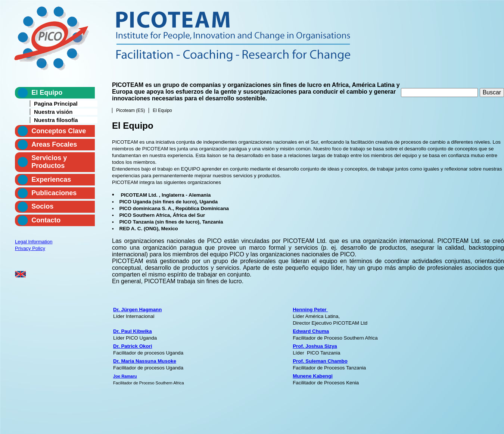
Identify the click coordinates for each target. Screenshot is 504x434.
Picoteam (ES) (130, 110)
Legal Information (34, 242)
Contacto (46, 220)
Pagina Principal (56, 104)
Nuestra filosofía (56, 120)
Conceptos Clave (59, 131)
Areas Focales (54, 144)
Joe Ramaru (125, 376)
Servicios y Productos (49, 162)
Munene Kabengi (313, 376)
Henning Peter (310, 310)
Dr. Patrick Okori (133, 346)
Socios (42, 206)
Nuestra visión (53, 112)
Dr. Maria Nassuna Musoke (145, 361)
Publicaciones (54, 193)
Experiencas (51, 179)
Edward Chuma (311, 331)
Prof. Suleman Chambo (320, 361)
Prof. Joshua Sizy (313, 346)
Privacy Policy (30, 248)
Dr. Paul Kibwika (133, 331)
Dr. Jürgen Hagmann (137, 310)
